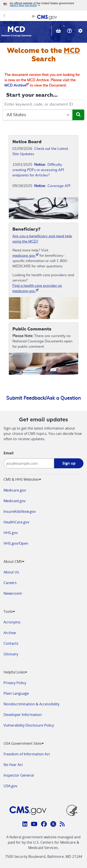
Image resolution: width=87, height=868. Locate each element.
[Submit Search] (78, 115)
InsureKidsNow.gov (20, 511)
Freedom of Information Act (27, 754)
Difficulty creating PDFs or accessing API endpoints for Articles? (38, 170)
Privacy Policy (15, 683)
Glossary (11, 654)
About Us (11, 572)
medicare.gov (26, 255)
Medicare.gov (15, 490)
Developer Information (23, 715)
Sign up (69, 463)
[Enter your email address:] (29, 463)
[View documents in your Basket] (59, 31)
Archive (10, 633)
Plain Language (16, 693)
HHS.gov (11, 533)
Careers (10, 583)
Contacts (11, 643)
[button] (69, 31)
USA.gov (10, 786)
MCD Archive (17, 85)
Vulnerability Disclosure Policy (29, 725)
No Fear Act (13, 765)
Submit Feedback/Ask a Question (43, 398)
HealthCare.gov (16, 522)
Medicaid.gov (15, 501)
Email (9, 453)
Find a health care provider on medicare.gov (37, 288)
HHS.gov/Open (16, 543)
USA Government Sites (24, 743)
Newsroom (13, 593)
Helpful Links (15, 672)
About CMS (14, 561)
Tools (9, 611)
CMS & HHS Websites (22, 479)
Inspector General (19, 775)
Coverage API (52, 186)
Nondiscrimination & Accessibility (32, 704)
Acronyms (12, 622)
